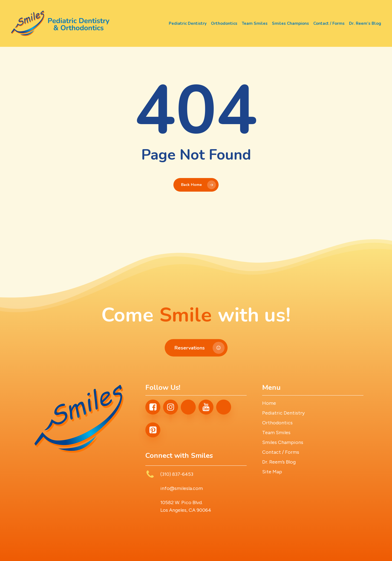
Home (269, 403)
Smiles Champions (283, 442)
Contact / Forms (281, 452)
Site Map (272, 472)
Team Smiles (276, 433)
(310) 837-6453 (177, 474)
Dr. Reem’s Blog (279, 462)
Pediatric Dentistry (283, 413)
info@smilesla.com (182, 488)
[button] (196, 353)
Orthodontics (277, 423)
